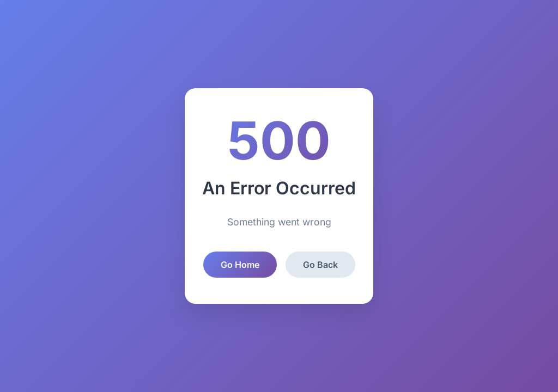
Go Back (320, 265)
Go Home (240, 265)
